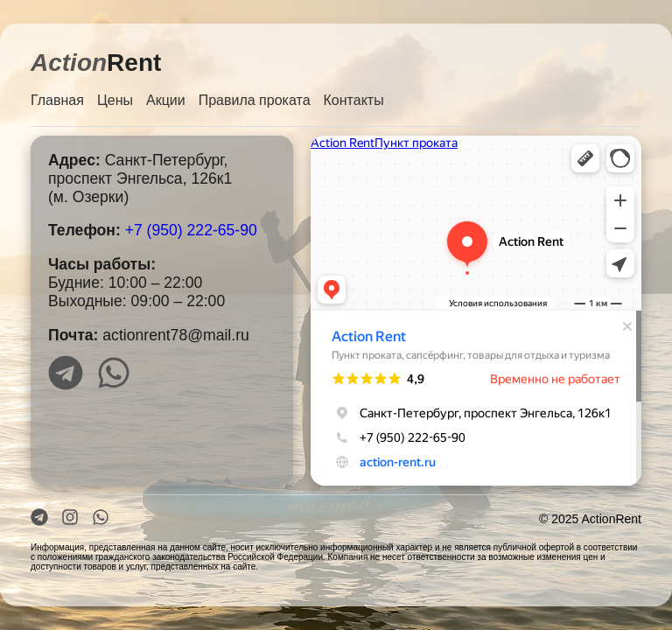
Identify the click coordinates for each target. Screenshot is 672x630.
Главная (57, 100)
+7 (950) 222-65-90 (191, 230)
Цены (115, 100)
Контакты (354, 100)
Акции (166, 100)
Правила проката (255, 100)
